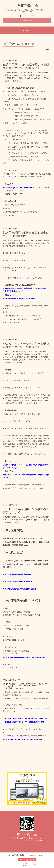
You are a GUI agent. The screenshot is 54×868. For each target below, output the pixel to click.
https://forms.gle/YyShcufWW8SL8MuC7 (18, 188)
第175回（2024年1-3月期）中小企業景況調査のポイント (25, 718)
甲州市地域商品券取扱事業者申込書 (17, 574)
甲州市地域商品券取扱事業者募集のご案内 (19, 589)
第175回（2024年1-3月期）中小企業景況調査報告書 (23, 722)
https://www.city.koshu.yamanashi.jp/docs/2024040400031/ (24, 657)
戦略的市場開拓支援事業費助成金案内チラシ (20, 299)
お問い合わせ (27, 21)
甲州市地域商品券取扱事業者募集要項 (18, 582)
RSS (49, 49)
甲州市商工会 (27, 6)
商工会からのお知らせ (18, 44)
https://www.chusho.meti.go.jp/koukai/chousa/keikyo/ (23, 739)
